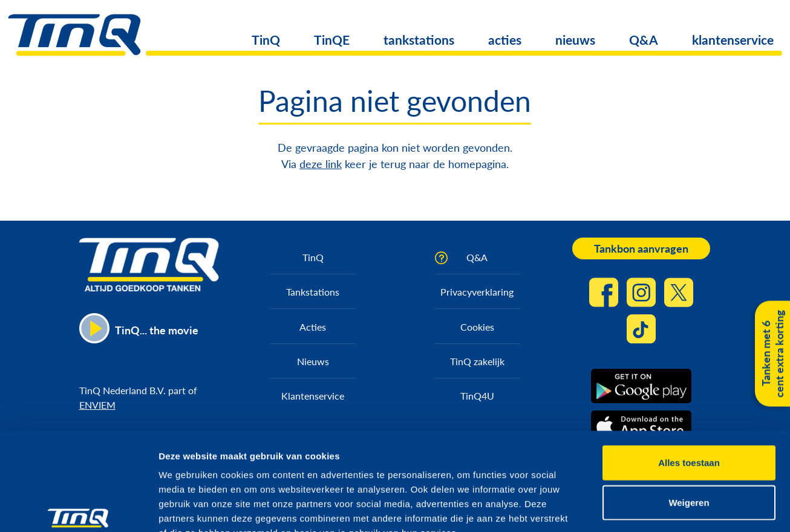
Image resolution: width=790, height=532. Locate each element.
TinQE (332, 40)
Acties (313, 327)
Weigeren (689, 429)
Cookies (477, 327)
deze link (321, 164)
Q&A (644, 40)
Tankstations (313, 292)
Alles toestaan (689, 389)
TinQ (266, 40)
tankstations (419, 40)
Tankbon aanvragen (641, 248)
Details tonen (654, 508)
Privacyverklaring (477, 292)
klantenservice (733, 40)
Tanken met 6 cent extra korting (772, 354)
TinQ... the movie (157, 330)
